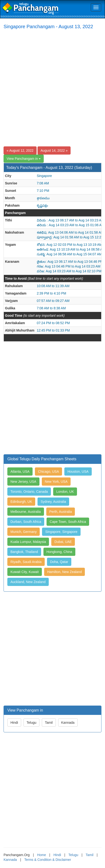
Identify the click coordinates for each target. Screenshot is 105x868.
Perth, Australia (61, 512)
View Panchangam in (24, 159)
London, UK (65, 492)
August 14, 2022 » (54, 150)
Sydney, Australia (53, 502)
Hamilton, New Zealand (65, 572)
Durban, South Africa (26, 522)
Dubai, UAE (63, 542)
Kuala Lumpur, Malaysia (28, 542)
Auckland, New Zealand (28, 582)
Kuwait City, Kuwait (25, 572)
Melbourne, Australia (26, 512)
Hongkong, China (59, 552)
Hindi (14, 723)
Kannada (68, 723)
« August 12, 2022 (20, 150)
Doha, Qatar (59, 562)
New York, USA (56, 482)
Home (41, 855)
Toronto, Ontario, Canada (29, 492)
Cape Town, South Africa (68, 522)
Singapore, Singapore (61, 532)
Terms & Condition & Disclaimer (48, 860)
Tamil (49, 723)
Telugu (31, 723)
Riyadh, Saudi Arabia (26, 562)
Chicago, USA (48, 472)
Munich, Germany (24, 532)
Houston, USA (78, 472)
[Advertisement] (52, 88)
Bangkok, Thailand (24, 552)
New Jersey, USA (23, 482)
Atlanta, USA (20, 472)
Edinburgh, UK (21, 502)
